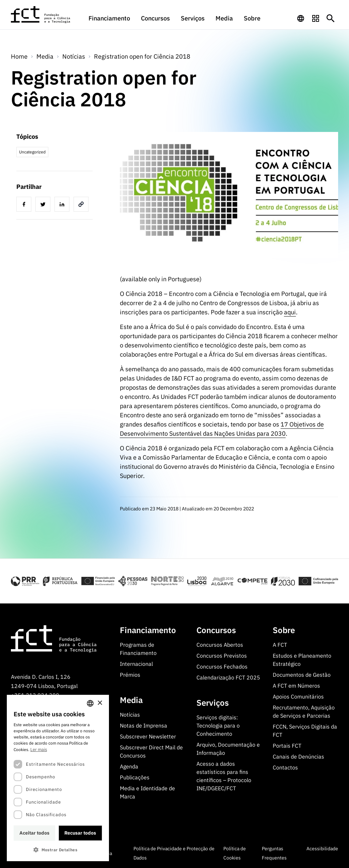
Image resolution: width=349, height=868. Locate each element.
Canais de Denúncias (298, 757)
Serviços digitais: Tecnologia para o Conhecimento (218, 725)
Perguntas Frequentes (274, 853)
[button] (58, 850)
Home (19, 56)
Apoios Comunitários (298, 697)
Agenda (129, 766)
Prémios (130, 675)
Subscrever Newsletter (148, 736)
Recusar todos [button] (80, 833)
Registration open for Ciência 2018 (142, 56)
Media (224, 18)
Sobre (252, 18)
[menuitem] (109, 21)
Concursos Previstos (222, 656)
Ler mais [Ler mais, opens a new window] (39, 750)
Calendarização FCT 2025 (228, 677)
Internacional (136, 664)
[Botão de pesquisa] (331, 18)
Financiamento (109, 18)
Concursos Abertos (220, 645)
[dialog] (58, 778)
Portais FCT (287, 746)
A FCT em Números (296, 686)
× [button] (100, 703)
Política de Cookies (235, 853)
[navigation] (301, 18)
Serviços (193, 18)
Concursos (155, 18)
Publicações (135, 777)
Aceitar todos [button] (34, 833)
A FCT (280, 645)
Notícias (74, 56)
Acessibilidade (322, 849)
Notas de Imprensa (144, 725)
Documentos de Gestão (302, 675)
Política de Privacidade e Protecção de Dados (174, 853)
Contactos (285, 767)
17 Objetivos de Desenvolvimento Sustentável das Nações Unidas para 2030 (222, 429)
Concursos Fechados (222, 667)
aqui (290, 312)
